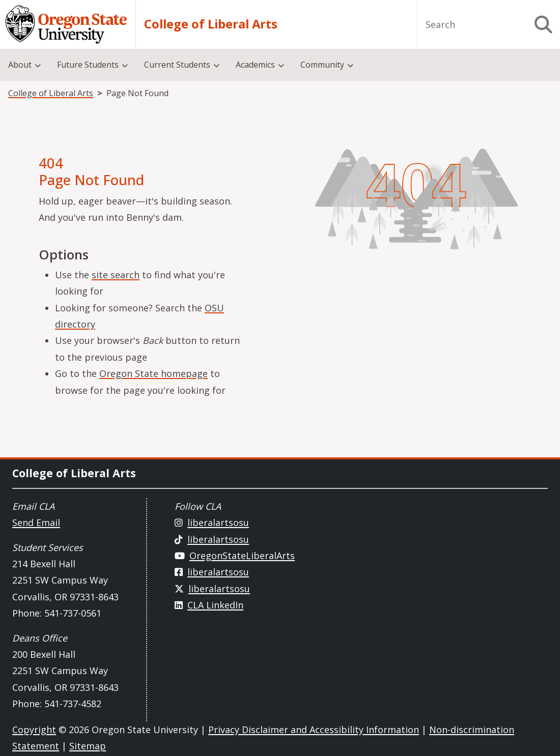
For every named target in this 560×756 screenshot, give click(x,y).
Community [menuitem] (322, 65)
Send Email (36, 522)
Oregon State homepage (153, 373)
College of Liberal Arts (211, 24)
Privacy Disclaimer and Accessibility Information (314, 730)
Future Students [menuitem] (88, 65)
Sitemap (88, 746)
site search (116, 275)
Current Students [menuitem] (177, 65)
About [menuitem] (20, 65)
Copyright (34, 730)
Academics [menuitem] (255, 65)
